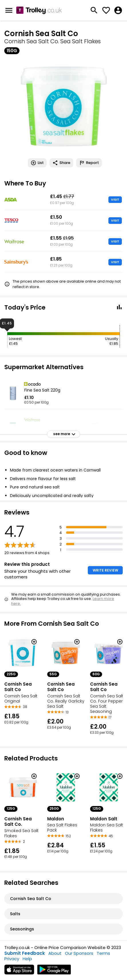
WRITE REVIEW (105, 570)
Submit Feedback (25, 953)
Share (61, 163)
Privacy (12, 959)
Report (89, 163)
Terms (103, 953)
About (55, 953)
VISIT (115, 199)
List (37, 163)
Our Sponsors (79, 953)
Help (27, 959)
